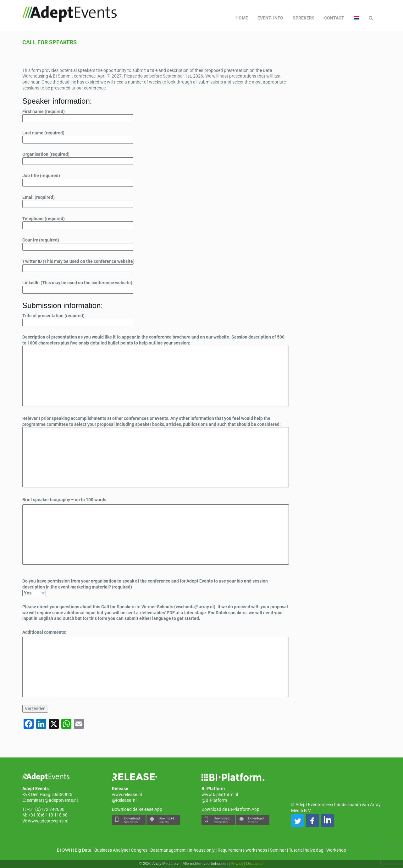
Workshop (336, 850)
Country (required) (78, 243)
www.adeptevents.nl (48, 821)
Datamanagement (168, 850)
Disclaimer (255, 864)
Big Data (83, 850)
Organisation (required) (78, 158)
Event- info (270, 18)
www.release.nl (127, 795)
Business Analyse (111, 850)
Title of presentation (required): (78, 319)
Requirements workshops (242, 850)
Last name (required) (78, 136)
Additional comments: (44, 632)
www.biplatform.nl (220, 795)
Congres (139, 850)
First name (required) (78, 115)
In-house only (202, 850)
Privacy (237, 864)
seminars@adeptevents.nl (52, 800)
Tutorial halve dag (306, 850)
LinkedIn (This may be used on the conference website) (78, 286)
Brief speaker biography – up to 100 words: (65, 500)
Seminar (278, 850)
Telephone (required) (78, 222)
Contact (334, 18)
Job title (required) (78, 179)
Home (242, 18)
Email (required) (78, 201)
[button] (297, 821)
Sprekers (304, 18)
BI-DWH (64, 850)
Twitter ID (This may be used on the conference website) (78, 265)
